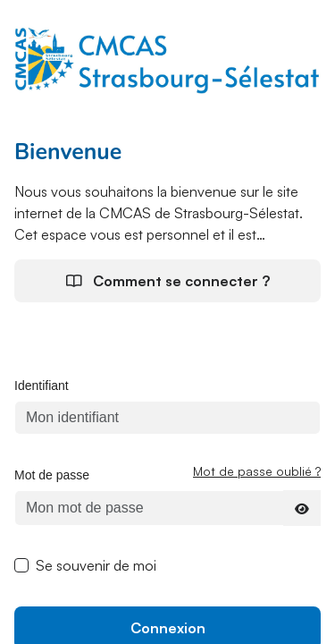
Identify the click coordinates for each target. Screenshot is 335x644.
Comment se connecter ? (168, 281)
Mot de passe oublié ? (257, 471)
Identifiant (42, 386)
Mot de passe (52, 475)
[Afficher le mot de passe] (302, 508)
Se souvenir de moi (96, 565)
